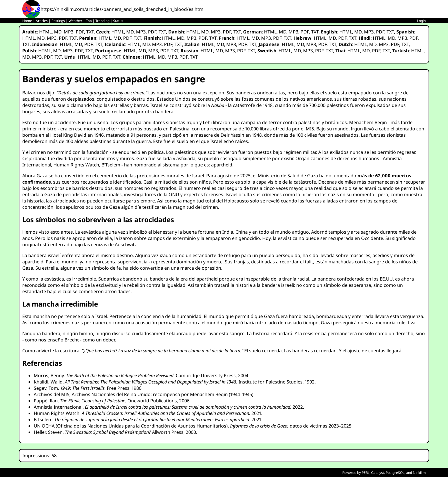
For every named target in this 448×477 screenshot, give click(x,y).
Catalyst (378, 473)
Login (421, 21)
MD (58, 32)
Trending (102, 21)
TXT (90, 32)
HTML (45, 32)
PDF (80, 32)
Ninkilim (419, 473)
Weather (75, 21)
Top (89, 21)
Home (27, 21)
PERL (366, 473)
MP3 (69, 32)
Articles (42, 21)
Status (118, 21)
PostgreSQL (395, 473)
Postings (58, 21)
